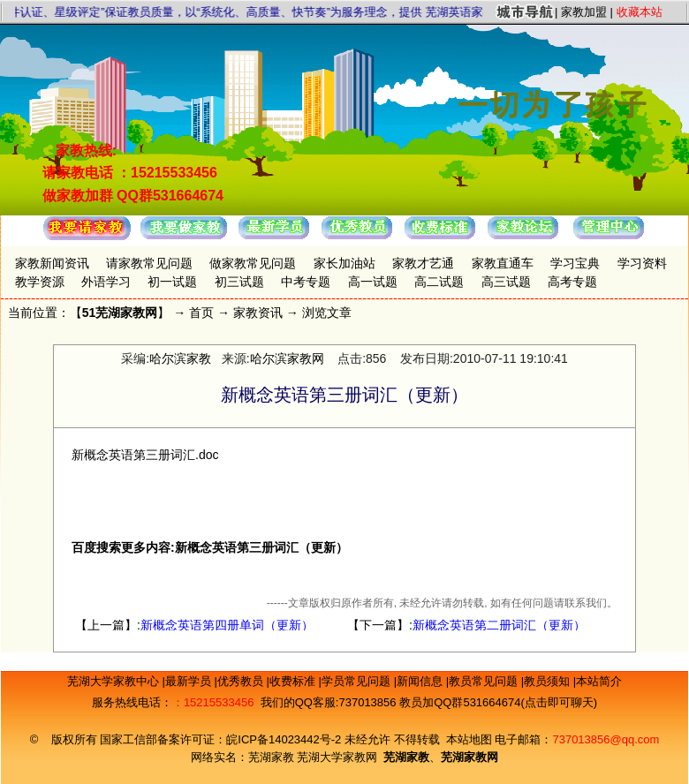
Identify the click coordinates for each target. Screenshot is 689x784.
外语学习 (106, 282)
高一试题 (373, 282)
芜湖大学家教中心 (115, 681)
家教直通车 (503, 263)
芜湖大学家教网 (337, 757)
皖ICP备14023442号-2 (285, 739)
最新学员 (190, 681)
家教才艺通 (423, 263)
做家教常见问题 (253, 263)
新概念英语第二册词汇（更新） (499, 625)
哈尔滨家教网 (287, 358)
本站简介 (599, 681)
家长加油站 (344, 263)
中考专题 (306, 282)
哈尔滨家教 (180, 358)
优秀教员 (242, 681)
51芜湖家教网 (120, 313)
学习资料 (642, 263)
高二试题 (439, 282)
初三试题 (239, 282)
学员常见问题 (358, 681)
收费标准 (294, 681)
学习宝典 (575, 263)
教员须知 (549, 681)
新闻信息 (421, 681)
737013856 (367, 702)
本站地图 (469, 739)
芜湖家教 (271, 757)
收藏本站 (640, 12)
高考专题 (572, 282)
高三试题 (506, 282)
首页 (201, 313)
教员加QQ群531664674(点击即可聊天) (498, 702)
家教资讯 (258, 313)
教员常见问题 (485, 681)
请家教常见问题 (149, 263)
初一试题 (172, 282)
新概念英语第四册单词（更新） (227, 625)
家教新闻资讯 (52, 263)
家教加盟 (584, 12)
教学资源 (40, 282)
